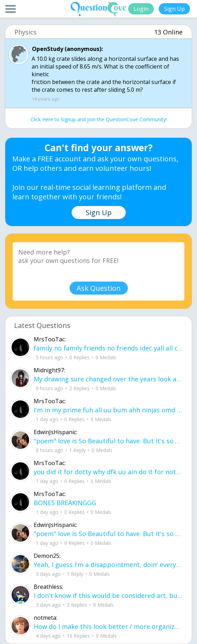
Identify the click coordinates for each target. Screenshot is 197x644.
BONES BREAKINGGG (65, 503)
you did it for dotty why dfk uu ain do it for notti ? (108, 472)
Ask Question (99, 288)
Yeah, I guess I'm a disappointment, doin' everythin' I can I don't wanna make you (108, 565)
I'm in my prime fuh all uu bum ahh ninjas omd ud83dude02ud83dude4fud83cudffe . (108, 410)
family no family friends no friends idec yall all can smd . (108, 348)
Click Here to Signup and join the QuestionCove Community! (99, 119)
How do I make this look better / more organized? (108, 626)
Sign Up (174, 9)
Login (141, 9)
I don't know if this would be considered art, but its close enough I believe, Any (108, 595)
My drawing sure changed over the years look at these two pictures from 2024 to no (108, 379)
